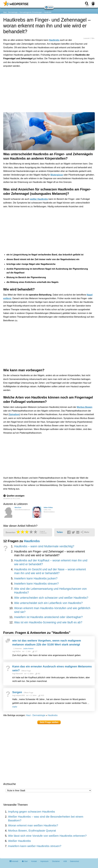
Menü (49, 7)
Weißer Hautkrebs (19, 841)
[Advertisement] (45, 82)
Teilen (60, 532)
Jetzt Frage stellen (49, 722)
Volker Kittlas (48, 507)
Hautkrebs (48, 12)
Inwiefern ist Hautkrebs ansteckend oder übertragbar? (48, 617)
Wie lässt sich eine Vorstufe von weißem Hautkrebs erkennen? (47, 836)
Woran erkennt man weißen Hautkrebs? (33, 825)
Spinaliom (14, 414)
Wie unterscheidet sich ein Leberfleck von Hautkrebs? (48, 603)
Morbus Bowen (85, 407)
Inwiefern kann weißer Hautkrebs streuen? (35, 846)
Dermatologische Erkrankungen (31, 12)
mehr (15, 707)
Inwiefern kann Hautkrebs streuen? (36, 584)
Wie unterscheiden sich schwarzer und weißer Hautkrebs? (51, 598)
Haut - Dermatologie (10, 12)
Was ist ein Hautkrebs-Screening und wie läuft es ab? (48, 622)
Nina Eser (18, 507)
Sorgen (17, 692)
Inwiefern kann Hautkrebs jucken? (36, 578)
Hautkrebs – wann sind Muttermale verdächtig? (44, 546)
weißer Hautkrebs (39, 199)
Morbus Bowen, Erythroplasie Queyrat (32, 831)
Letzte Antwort (28, 649)
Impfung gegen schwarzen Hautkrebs (32, 812)
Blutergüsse (57, 175)
